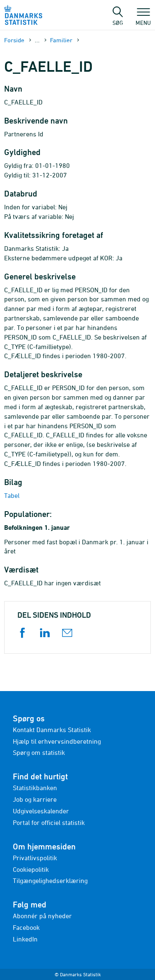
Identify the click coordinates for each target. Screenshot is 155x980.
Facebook (26, 927)
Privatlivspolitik (35, 858)
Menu (143, 19)
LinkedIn (25, 939)
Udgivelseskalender (41, 811)
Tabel (12, 495)
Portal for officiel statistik (49, 822)
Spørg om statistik (39, 752)
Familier (61, 40)
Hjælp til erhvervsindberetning (57, 741)
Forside (14, 40)
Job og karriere (35, 799)
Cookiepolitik (31, 869)
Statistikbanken (35, 788)
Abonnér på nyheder (42, 916)
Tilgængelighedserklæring (50, 881)
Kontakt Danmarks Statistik (52, 730)
